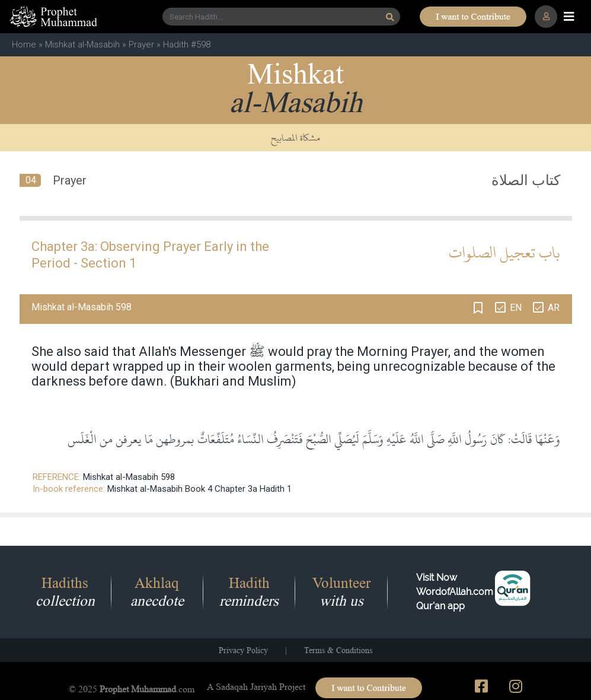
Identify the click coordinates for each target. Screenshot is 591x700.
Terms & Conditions (338, 650)
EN (516, 308)
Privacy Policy (243, 650)
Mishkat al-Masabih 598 (129, 477)
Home (24, 44)
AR (554, 308)
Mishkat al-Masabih (82, 44)
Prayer (141, 44)
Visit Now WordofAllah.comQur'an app (455, 592)
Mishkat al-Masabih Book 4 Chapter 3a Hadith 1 (199, 489)
